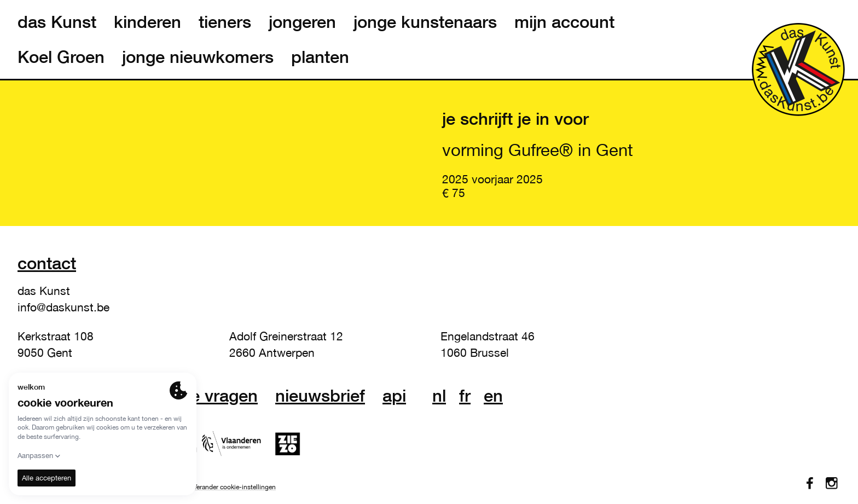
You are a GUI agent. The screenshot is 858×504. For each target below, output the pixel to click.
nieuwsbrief (320, 396)
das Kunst (57, 22)
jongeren (302, 22)
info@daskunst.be (63, 307)
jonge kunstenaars (425, 22)
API (394, 396)
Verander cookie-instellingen (234, 487)
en (493, 396)
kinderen (147, 22)
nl (439, 396)
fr (465, 396)
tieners (225, 22)
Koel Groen (61, 57)
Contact (47, 263)
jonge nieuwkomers (198, 57)
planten (320, 57)
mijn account (564, 22)
